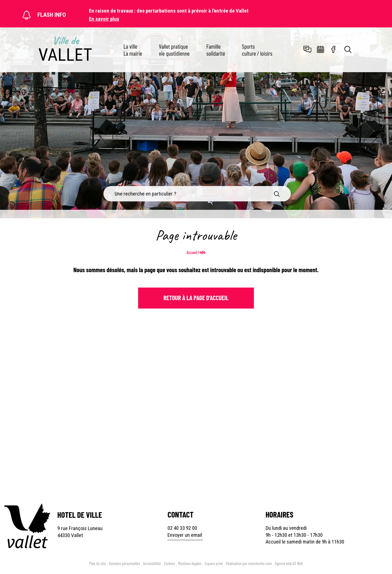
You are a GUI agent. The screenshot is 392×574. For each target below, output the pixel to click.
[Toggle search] (348, 50)
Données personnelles (124, 563)
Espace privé (214, 563)
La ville (133, 50)
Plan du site (97, 563)
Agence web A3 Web (289, 563)
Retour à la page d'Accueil (196, 298)
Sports (257, 50)
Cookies (169, 563)
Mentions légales (190, 563)
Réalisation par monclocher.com (249, 563)
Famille (216, 50)
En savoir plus (104, 19)
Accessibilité (152, 563)
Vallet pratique (174, 50)
